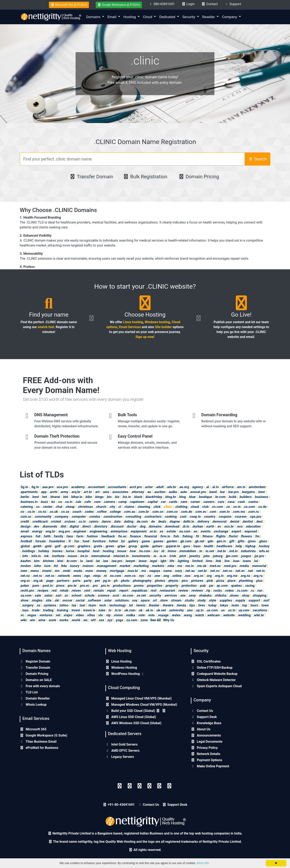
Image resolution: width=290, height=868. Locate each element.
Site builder (163, 327)
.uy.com (244, 610)
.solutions (121, 600)
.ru (252, 591)
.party (87, 581)
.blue (192, 497)
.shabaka (205, 595)
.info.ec (264, 551)
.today (212, 605)
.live (227, 561)
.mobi (66, 571)
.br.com (220, 497)
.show (24, 600)
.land (89, 561)
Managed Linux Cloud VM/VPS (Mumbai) (139, 698)
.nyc (141, 576)
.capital (152, 502)
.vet (58, 615)
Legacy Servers (120, 757)
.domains (155, 526)
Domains (94, 17)
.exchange (221, 531)
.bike (88, 497)
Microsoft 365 (33, 729)
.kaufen (25, 561)
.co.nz (42, 512)
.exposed (250, 531)
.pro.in (105, 586)
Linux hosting (133, 322)
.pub (203, 586)
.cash (241, 502)
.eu (195, 531)
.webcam (213, 615)
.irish (172, 556)
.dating (128, 522)
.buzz (44, 502)
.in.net (209, 551)
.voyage (163, 615)
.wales (176, 615)
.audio (173, 492)
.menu (34, 571)
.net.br (202, 571)
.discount (117, 526)
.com (213, 512)
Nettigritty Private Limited (222, 842)
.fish (176, 536)
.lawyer (130, 561)
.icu (155, 551)
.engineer (79, 531)
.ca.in (68, 502)
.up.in (199, 610)
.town (265, 605)
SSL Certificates (206, 661)
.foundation (57, 541)
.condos (94, 517)
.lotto (37, 566)
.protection (189, 586)
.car (163, 502)
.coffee (102, 512)
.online (177, 576)
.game (145, 541)
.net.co (227, 571)
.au (149, 492)
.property (171, 586)
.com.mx (239, 512)
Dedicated (168, 17)
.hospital (83, 551)
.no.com (115, 576)
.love (47, 566)
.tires (201, 605)
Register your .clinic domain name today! (145, 77)
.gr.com (69, 546)
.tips (192, 605)
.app (43, 492)
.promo (138, 586)
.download (172, 526)
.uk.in (149, 610)
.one (157, 576)
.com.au (129, 512)
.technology (117, 605)
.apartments (29, 492)
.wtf (93, 620)
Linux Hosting (119, 661)
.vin (100, 615)
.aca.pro (62, 487)
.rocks (217, 591)
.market (125, 566)
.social (80, 600)
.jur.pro (259, 556)
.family (58, 536)
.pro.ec (84, 586)
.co (22, 512)
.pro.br (72, 586)
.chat (59, 507)
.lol (256, 561)
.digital (74, 526)
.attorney (137, 492)
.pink (209, 581)
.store (163, 600)
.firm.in (165, 536)
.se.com (127, 595)
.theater (154, 605)
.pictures (197, 581)
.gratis (98, 546)
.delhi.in (188, 522)
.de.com (142, 522)
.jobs (206, 556)
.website (228, 615)
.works (63, 620)
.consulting (133, 517)
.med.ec (215, 566)
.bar (222, 492)
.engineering (98, 531)
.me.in (189, 566)
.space (145, 600)
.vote (141, 615)
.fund (86, 541)
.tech (102, 605)
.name (167, 571)
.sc (66, 595)
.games (158, 541)
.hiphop (250, 546)
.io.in (162, 556)
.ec (219, 526)
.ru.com (242, 591)
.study (201, 600)
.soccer (67, 600)
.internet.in (121, 556)
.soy (134, 600)
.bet (44, 497)
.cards (173, 502)
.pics (184, 581)
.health (208, 546)
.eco (240, 526)
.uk (140, 610)
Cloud (148, 17)
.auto (183, 492)
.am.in (241, 487)
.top (244, 605)
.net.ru (37, 576)
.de (153, 522)
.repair (111, 591)
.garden (171, 541)
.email (24, 531)
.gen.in (221, 541)
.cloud (194, 507)
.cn (228, 507)
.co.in (31, 512)
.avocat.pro (198, 492)
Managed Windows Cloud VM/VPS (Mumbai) (141, 705)
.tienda (181, 605)
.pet (97, 581)
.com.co (172, 512)
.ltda (63, 566)
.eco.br (229, 526)
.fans (69, 536)
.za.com (131, 620)
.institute (58, 556)
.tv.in (118, 610)
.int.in (84, 556)
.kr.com (71, 561)
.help (238, 546)
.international (100, 556)
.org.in (219, 576)
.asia (106, 492)
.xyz (110, 620)
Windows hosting (157, 322)
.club (205, 507)
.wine (41, 620)
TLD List (29, 692)
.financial (150, 536)
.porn (36, 586)
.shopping (259, 595)
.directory (100, 526)
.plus (259, 581)
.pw (211, 586)
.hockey (264, 546)
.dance (106, 522)
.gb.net (199, 541)
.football (26, 541)
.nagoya (154, 571)
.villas (91, 615)
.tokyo (223, 605)
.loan (236, 561)
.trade (35, 610)
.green (109, 546)
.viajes (68, 615)
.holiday (43, 551)
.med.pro (230, 566)
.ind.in (233, 551)
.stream (176, 600)
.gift (231, 541)
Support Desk (204, 717)
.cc (37, 507)
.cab (78, 502)
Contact (209, 4)
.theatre (168, 605)
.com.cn (158, 512)
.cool (183, 517)
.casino (253, 502)
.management (106, 566)
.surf (266, 600)
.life (172, 561)
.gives (251, 541)
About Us (201, 729)
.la (81, 561)
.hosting (108, 551)
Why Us (169, 620)
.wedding (244, 615)
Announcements (206, 735)
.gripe (121, 546)
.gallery (133, 541)
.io (155, 556)
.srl (154, 600)
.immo (171, 551)
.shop (245, 595)
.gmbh (37, 546)
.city (112, 507)
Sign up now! (145, 337)
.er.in (153, 531)
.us (222, 610)
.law (105, 561)
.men (23, 571)
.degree (174, 522)
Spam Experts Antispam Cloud (216, 686)
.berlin (24, 497)
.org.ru (258, 576)
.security (155, 595)
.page (49, 581)
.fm (257, 536)
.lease (142, 561)
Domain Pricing (199, 177)
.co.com (249, 507)
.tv (110, 610)
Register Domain (35, 661)
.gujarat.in (172, 546)
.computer (78, 517)
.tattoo (64, 605)
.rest (153, 591)
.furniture (99, 541)
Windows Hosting (121, 668)
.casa (231, 502)
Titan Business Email (38, 742)
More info (203, 863)
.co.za (65, 512)
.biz (117, 497)
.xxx (101, 620)
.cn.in (237, 507)
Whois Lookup (33, 705)
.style (212, 600)
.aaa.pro (48, 487)
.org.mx (232, 576)
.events (205, 531)
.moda (78, 571)
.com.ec (200, 512)
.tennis (140, 605)
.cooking (170, 517)
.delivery (203, 522)
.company (61, 517)
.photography (142, 581)
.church (101, 507)
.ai (207, 487)
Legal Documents (207, 742)
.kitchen (48, 561)
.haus (197, 546)
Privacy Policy (204, 748)
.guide (144, 546)
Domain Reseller (35, 698)
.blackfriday (154, 497)
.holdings (28, 551)
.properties (154, 586)
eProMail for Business (39, 748)
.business (261, 497)
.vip (108, 615)
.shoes (234, 595)
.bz (53, 502)
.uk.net (161, 610)
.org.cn (198, 576)
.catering (26, 507)
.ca (60, 502)
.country (209, 517)
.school (76, 595)
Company (230, 17)
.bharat (55, 497)
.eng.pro (64, 531)
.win (32, 620)
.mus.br (132, 571)
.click (157, 507)
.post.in (47, 586)
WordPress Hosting (125, 674)
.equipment (138, 531)
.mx (143, 571)
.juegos (246, 556)
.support (254, 600)
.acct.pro (135, 487)
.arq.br (75, 492)
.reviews (197, 591)
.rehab (64, 591)
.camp (122, 502)
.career (195, 502)
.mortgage (117, 571)
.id (162, 551)
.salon (48, 595)
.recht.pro (27, 591)
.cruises (69, 522)
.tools (235, 605)
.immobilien (187, 551)
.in (200, 551)
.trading (48, 610)
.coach (77, 512)
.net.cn (214, 571)
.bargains (248, 492)
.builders (245, 497)
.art (97, 492)
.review (183, 591)
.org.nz (245, 576)
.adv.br (171, 487)
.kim (36, 561)
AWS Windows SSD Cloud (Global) (133, 723)
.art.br (87, 492)
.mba (170, 566)
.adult (159, 487)
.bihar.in (76, 497)
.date (117, 522)
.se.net (141, 595)
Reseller (209, 17)
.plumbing (245, 581)
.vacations (259, 610)
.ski (56, 600)
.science (103, 595)
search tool (46, 327)
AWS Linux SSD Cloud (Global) (131, 717)
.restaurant (167, 591)
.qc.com (222, 586)
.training (62, 610)
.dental (234, 522)
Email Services (130, 327)
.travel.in (89, 610)
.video (79, 615)
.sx (38, 605)
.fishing (187, 536)
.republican (139, 591)
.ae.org (184, 487)
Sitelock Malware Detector (213, 680)
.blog (182, 497)
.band (213, 492)
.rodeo (229, 591)
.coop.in (195, 517)
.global (25, 546)
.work (52, 620)
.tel (131, 605)
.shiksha (220, 595)
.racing (249, 586)
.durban (197, 526)
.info (25, 556)
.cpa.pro (255, 517)
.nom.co (130, 576)
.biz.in (126, 497)
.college (115, 512)
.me (179, 566)
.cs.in (82, 522)
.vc (22, 615)
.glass (263, 541)
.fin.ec (122, 536)
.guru (186, 546)
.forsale (40, 541)
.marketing (141, 566)
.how (132, 551)
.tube (102, 610)
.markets (158, 566)
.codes (89, 512)
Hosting (130, 17)
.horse (70, 551)
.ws (85, 620)
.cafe (87, 502)
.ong (166, 576)
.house (121, 551)
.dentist (247, 522)
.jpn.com (232, 556)
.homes (57, 551)
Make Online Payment (210, 766)
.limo (209, 561)
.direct (86, 526)
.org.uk (38, 581)
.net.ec (240, 571)
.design (25, 526)
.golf (57, 546)
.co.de (262, 507)
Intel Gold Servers (121, 744)
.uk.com (130, 610)
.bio (109, 497)
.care (184, 502)
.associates (120, 492)
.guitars (157, 546)
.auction (159, 492)
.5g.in (24, 487)
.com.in (224, 512)
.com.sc (26, 517)
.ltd (55, 566)
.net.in (260, 571)
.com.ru (253, 512)
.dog (142, 526)
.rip (208, 591)
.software (94, 600)
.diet (63, 526)
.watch (199, 615)
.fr (69, 541)
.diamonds (49, 526)
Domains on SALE (36, 680)
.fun (76, 541)
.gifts (241, 541)
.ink (46, 556)
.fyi (123, 541)
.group (132, 546)
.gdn (210, 541)
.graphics (84, 546)
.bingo (99, 497)
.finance (135, 536)
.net (250, 571)
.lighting (183, 561)
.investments (141, 556)
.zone (144, 620)
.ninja (97, 576)
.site (48, 600)
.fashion (92, 536)
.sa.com (26, 595)
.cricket (56, 522)
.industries (248, 551)
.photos (160, 581)
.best (35, 497)
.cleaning (144, 507)
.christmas (85, 507)
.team (92, 605)
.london (25, 566)
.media (244, 566)
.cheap (70, 507)
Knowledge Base (206, 723)
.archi (53, 492)
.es (161, 531)
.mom (89, 571)
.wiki (23, 620)
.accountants (117, 487)
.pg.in (106, 581)
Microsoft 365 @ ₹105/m (69, 5)
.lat (97, 561)
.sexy (192, 595)
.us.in (231, 610)
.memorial (259, 566)
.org (209, 576)
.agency (197, 487)
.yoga (119, 620)
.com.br (143, 512)
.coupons (225, 517)
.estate (171, 531)
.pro (95, 586)
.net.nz (25, 576)
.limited (197, 561)
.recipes (42, 591)
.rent (87, 591)
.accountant (96, 487)
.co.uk (53, 512)
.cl (119, 507)
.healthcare (224, 546)
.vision (118, 615)
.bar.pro (233, 492)
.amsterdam (257, 487)
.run (259, 591)
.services (170, 595)
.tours (254, 605)
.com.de (186, 512)
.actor (148, 487)
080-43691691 (162, 4)
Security (189, 17)
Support (233, 4)
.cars (221, 502)
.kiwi (60, 561)
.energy (37, 531)
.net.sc (50, 576)
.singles (37, 600)
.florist (233, 536)
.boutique (205, 497)
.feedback (108, 536)
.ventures (45, 615)
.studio (189, 600)
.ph (115, 581)
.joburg (217, 556)
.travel (75, 610)
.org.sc (25, 581)
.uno (190, 610)
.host (96, 551)
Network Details (205, 754)
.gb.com (186, 541)
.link (218, 561)
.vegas (31, 615)
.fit (197, 536)
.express (26, 536)
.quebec (236, 586)
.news (77, 576)
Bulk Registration (145, 177)
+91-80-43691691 (121, 805)
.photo (125, 581)
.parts (76, 581)
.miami (46, 571)
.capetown (137, 502)
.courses (240, 517)
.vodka (130, 615)
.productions (121, 586)
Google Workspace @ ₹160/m (119, 5)
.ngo (87, 576)
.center (47, 507)
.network (63, 576)
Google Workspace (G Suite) (43, 735)
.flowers (246, 536)
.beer (261, 492)
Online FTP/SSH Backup (212, 668)
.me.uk (201, 566)
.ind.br (221, 551)
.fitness (207, 536)
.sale (37, 595)
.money (101, 571)
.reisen (76, 591)
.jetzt (182, 556)
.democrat (219, 522)
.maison (88, 566)
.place (231, 581)
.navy (178, 571)
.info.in (36, 556)
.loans (246, 561)
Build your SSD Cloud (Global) (136, 711)
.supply (240, 600)
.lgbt (163, 561)
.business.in (29, 502)
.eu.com (184, 531)
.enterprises (119, 531)
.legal (153, 561)
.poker (24, 586)
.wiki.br (258, 615)
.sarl (58, 595)
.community (43, 517)
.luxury (74, 566)
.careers (209, 502)
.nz (149, 576)
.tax (74, 605)
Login (188, 4)
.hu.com (144, 551)
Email (112, 17)
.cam (97, 502)
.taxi (82, 605)
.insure (72, 556)
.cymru (93, 522)
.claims (129, 507)
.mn (57, 571)
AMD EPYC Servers (123, 751)
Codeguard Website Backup (214, 674)
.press (60, 586)
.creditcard (40, 522)
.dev (36, 526)
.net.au (190, 571)
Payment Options (206, 760)
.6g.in (35, 487)
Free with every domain (40, 686)
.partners (63, 581)
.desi (259, 522)
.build (232, 497)
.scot (115, 595)
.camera (109, 502)
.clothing (181, 507)
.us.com (212, 610)
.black (138, 497)
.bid (65, 497)
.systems (49, 605)
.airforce (227, 487)
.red (54, 591)
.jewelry (194, 556)
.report (123, 591)
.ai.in (215, 487)
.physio (173, 581)
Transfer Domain (91, 177)
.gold (48, 546)
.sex (183, 595)
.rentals (98, 591)
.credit (24, 522)
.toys (25, 610)
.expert (236, 531)
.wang (187, 615)
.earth (210, 526)
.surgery (27, 605)
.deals (162, 522)
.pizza (220, 581)
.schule (89, 595)
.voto (151, 615)
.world (75, 620)
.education (253, 526)
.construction (112, 517)
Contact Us (202, 711)
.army (64, 492)
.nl (105, 576)
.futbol (113, 541)
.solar (108, 600)
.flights (220, 536)
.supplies (225, 600)
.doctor (131, 526)
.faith (47, 536)
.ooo (187, 576)
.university (176, 610)
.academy (78, 487)
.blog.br (170, 497)
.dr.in (185, 526)
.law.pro (117, 561)
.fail (37, 536)
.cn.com (217, 507)
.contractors (152, 517)
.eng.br (50, 531)
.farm (80, 536)
